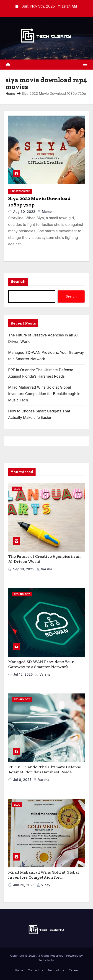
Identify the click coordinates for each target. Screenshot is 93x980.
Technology (22, 594)
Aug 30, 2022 (25, 212)
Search (18, 282)
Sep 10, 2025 (24, 569)
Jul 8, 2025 (23, 780)
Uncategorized (20, 191)
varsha (44, 569)
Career (73, 970)
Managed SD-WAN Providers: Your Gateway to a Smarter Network (41, 664)
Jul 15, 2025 (23, 674)
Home (10, 93)
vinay (44, 885)
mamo (45, 212)
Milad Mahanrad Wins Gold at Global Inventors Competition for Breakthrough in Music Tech (44, 394)
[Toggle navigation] (85, 65)
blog (17, 489)
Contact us (35, 970)
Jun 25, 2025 (24, 885)
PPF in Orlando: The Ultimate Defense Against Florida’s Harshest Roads (45, 770)
